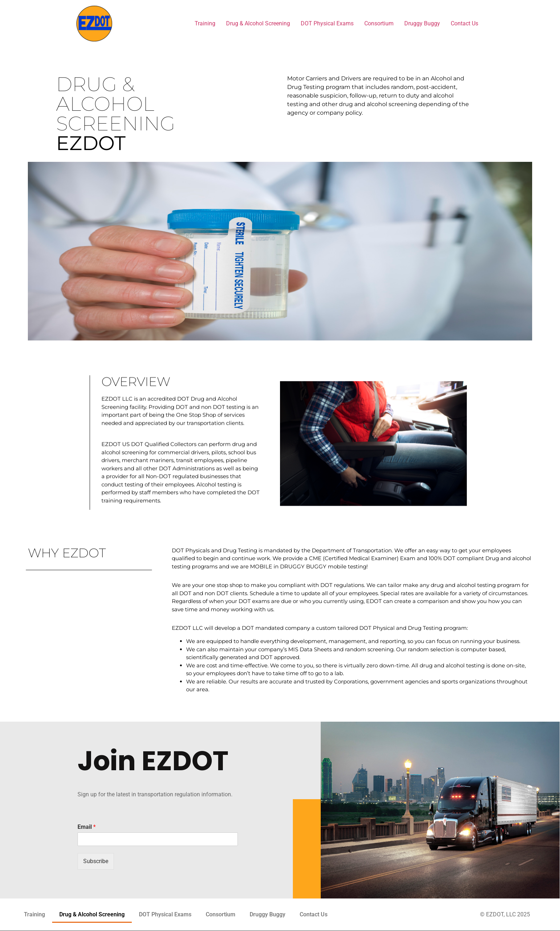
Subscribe (96, 861)
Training (205, 23)
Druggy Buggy (422, 23)
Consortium (379, 23)
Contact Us (464, 23)
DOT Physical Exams (327, 23)
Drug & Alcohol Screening (258, 23)
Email (87, 827)
